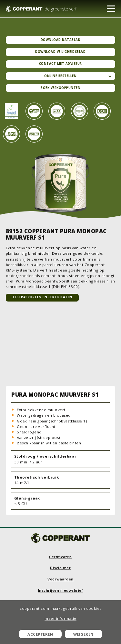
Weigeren (83, 634)
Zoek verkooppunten (60, 88)
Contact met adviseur (60, 64)
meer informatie (60, 618)
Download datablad (61, 40)
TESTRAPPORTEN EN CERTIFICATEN (42, 297)
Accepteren (40, 634)
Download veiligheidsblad (60, 52)
